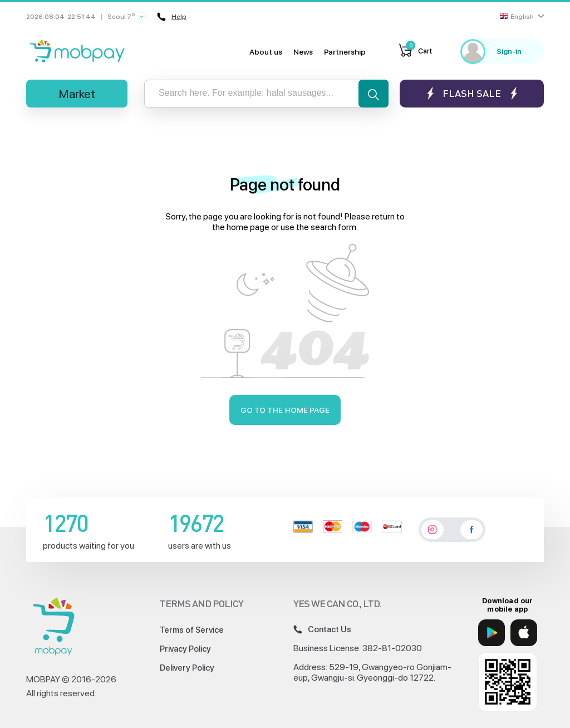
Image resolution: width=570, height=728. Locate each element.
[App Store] (524, 633)
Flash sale (472, 93)
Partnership (345, 52)
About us (266, 52)
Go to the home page (285, 410)
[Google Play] (492, 633)
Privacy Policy (185, 649)
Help (172, 17)
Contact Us (322, 629)
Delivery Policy (187, 668)
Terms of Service (192, 630)
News (303, 52)
